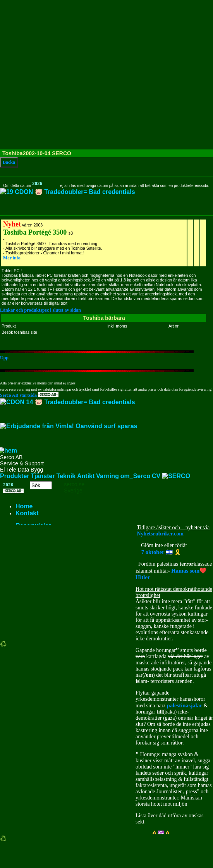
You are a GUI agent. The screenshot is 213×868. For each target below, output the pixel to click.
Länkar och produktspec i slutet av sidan (40, 310)
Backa (9, 162)
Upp (4, 358)
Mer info (12, 258)
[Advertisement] (73, 73)
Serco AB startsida (29, 395)
